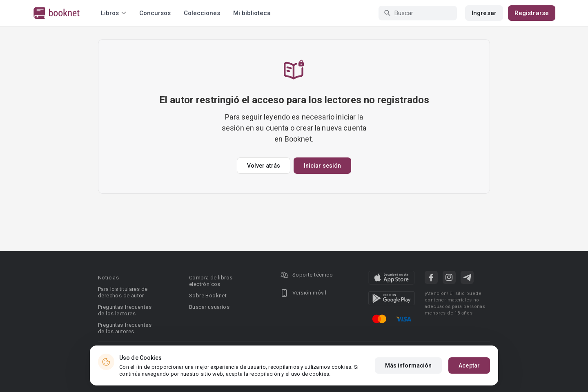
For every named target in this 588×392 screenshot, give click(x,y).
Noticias (108, 278)
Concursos (155, 13)
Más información (409, 365)
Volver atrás (264, 166)
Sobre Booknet (208, 296)
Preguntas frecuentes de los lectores (125, 310)
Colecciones (202, 13)
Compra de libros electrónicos (211, 281)
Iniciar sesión (322, 166)
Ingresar (484, 13)
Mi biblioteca (252, 13)
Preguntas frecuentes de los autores (125, 328)
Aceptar (469, 365)
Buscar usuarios (209, 307)
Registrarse (532, 13)
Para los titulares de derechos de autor (123, 292)
